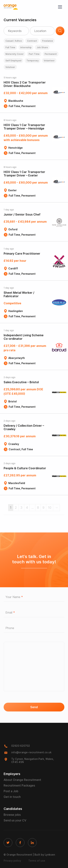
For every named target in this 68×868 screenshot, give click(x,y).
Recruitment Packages (19, 786)
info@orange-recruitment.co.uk (31, 752)
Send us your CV (15, 820)
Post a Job (11, 791)
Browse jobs (12, 815)
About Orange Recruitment (22, 780)
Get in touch (12, 797)
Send (34, 707)
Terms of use (37, 861)
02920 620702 (21, 746)
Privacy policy (12, 861)
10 (50, 508)
